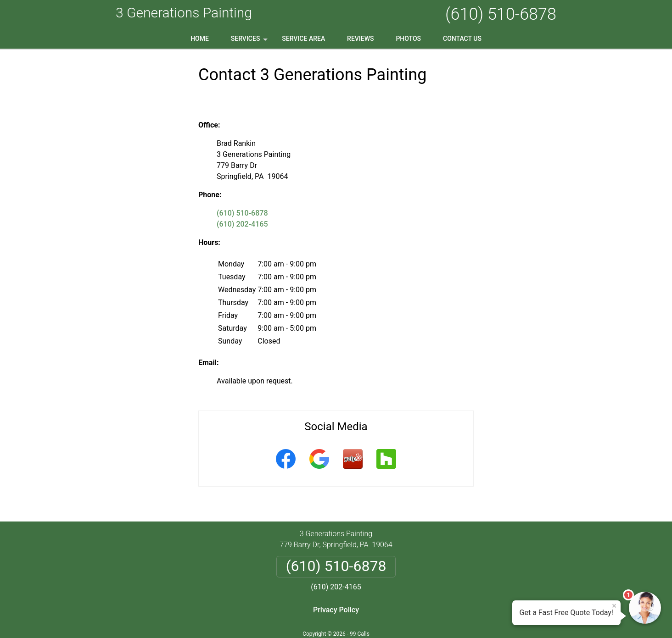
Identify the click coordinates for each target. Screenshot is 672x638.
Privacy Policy (336, 610)
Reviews (360, 39)
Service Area (303, 39)
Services (250, 42)
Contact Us (462, 39)
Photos (408, 39)
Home (200, 39)
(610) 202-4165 (242, 224)
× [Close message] (614, 606)
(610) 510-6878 (501, 14)
